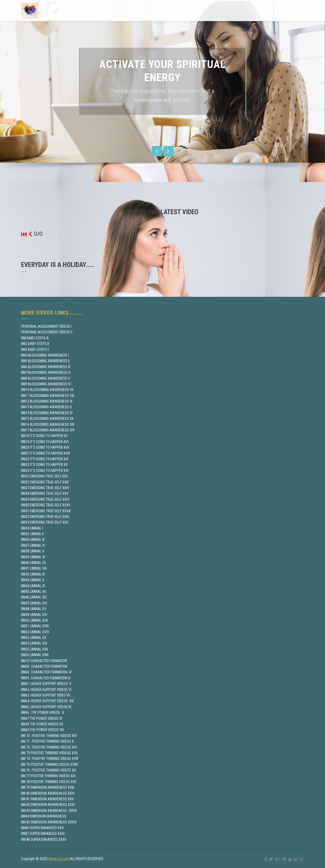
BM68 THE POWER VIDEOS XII (42, 724)
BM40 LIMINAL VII (33, 563)
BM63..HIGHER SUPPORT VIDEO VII (46, 695)
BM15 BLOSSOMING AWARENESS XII (47, 419)
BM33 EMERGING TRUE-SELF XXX (45, 522)
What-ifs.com (59, 859)
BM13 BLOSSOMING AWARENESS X (46, 407)
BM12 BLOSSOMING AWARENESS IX (47, 401)
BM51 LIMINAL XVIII (35, 626)
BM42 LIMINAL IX (33, 574)
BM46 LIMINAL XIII (34, 597)
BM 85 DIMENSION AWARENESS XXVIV (49, 822)
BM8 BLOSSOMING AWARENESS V (46, 378)
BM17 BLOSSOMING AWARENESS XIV (48, 430)
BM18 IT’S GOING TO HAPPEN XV (44, 436)
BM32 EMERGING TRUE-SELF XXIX (45, 517)
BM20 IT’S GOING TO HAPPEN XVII (45, 447)
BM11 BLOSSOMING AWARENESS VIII (48, 396)
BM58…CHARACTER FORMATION (44, 666)
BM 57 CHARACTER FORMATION (44, 661)
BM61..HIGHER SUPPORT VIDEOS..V (46, 684)
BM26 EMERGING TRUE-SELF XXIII (45, 482)
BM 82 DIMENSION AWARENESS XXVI (48, 805)
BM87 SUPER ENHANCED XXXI (43, 834)
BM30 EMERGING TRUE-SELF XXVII (46, 505)
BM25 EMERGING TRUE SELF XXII (44, 476)
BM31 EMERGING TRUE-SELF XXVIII (46, 511)
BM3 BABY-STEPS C (35, 350)
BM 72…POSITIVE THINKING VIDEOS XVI (49, 747)
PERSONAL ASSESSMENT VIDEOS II (47, 332)
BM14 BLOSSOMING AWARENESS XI (47, 413)
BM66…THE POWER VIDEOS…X (43, 713)
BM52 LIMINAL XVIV (35, 632)
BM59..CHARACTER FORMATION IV (46, 678)
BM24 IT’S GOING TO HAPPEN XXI (45, 471)
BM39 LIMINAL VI (33, 557)
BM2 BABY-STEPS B (35, 344)
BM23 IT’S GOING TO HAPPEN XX (44, 465)
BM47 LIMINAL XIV (34, 603)
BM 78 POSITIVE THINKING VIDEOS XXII (49, 782)
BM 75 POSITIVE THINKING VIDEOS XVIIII (49, 765)
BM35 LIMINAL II (32, 534)
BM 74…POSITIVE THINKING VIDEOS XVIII (50, 759)
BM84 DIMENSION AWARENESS (44, 816)
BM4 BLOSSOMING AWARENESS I (45, 355)
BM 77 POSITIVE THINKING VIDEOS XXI (48, 776)
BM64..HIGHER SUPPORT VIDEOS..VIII (47, 701)
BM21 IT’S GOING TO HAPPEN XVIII (46, 453)
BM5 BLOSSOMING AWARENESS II (45, 361)
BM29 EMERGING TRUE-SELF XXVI (45, 499)
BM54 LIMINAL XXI (34, 643)
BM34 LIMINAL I (32, 528)
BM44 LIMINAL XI (33, 586)
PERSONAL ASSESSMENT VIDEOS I (46, 326)
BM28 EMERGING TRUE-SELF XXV (45, 493)
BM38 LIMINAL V (33, 551)
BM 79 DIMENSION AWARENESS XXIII (48, 787)
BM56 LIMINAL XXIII (35, 655)
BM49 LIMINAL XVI (34, 615)
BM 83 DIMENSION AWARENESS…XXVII (49, 811)
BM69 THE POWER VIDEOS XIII (42, 730)
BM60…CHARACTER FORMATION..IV (46, 672)
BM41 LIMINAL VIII (34, 568)
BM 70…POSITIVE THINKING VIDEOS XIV (49, 736)
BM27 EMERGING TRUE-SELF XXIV (45, 488)
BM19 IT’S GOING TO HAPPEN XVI (45, 442)
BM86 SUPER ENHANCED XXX (42, 828)
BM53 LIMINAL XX (34, 638)
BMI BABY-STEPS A (35, 338)
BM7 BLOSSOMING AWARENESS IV (46, 372)
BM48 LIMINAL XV (34, 609)
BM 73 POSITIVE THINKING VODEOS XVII (49, 753)
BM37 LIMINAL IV (33, 545)
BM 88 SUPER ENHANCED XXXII (44, 839)
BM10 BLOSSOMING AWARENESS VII (47, 390)
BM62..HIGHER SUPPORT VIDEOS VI (46, 690)
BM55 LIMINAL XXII (34, 649)
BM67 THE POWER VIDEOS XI (42, 718)
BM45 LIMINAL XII (33, 592)
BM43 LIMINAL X (33, 580)
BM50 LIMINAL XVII (34, 620)
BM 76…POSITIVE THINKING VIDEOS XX (49, 770)
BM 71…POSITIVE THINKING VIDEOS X (47, 741)
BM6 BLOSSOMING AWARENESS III (46, 367)
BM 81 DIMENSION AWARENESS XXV (47, 799)
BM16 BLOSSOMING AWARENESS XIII (48, 424)
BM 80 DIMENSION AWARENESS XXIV (48, 793)
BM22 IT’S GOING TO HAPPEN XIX (45, 459)
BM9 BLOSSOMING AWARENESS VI (46, 384)
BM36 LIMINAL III (33, 540)
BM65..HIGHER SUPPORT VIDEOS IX (46, 707)
